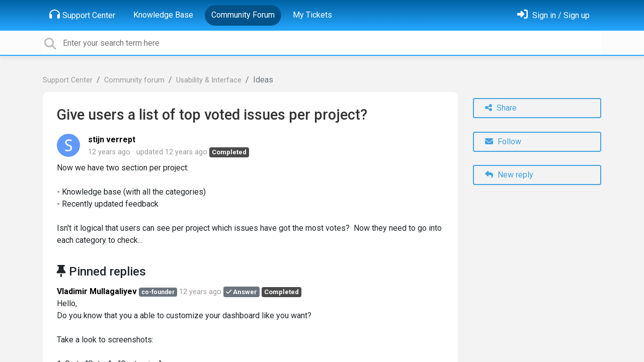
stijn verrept (112, 140)
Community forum (134, 80)
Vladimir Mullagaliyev (97, 291)
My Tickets (312, 15)
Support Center (82, 15)
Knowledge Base (163, 15)
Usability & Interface (209, 80)
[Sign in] (553, 15)
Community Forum (243, 15)
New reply (509, 175)
